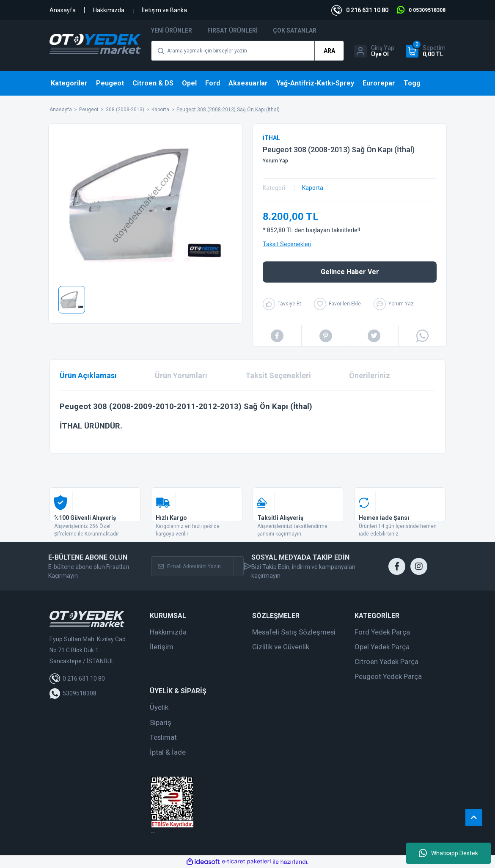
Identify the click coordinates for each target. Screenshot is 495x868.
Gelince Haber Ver (350, 272)
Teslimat (163, 737)
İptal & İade (168, 752)
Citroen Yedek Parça (386, 662)
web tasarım (153, 833)
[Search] (247, 51)
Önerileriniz (370, 375)
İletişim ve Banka (164, 10)
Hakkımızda (109, 10)
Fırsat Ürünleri (232, 30)
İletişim (162, 647)
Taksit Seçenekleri (287, 244)
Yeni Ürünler (172, 30)
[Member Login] (374, 51)
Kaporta (313, 188)
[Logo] (95, 44)
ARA (329, 51)
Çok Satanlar (295, 30)
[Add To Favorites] (337, 304)
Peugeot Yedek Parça (388, 676)
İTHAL (271, 138)
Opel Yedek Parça (382, 647)
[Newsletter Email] (192, 566)
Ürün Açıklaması (88, 375)
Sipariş (161, 722)
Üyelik (159, 707)
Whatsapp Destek (448, 853)
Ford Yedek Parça (382, 632)
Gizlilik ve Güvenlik (281, 647)
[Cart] (426, 51)
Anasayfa (63, 10)
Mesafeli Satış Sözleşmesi (294, 632)
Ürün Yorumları (181, 375)
